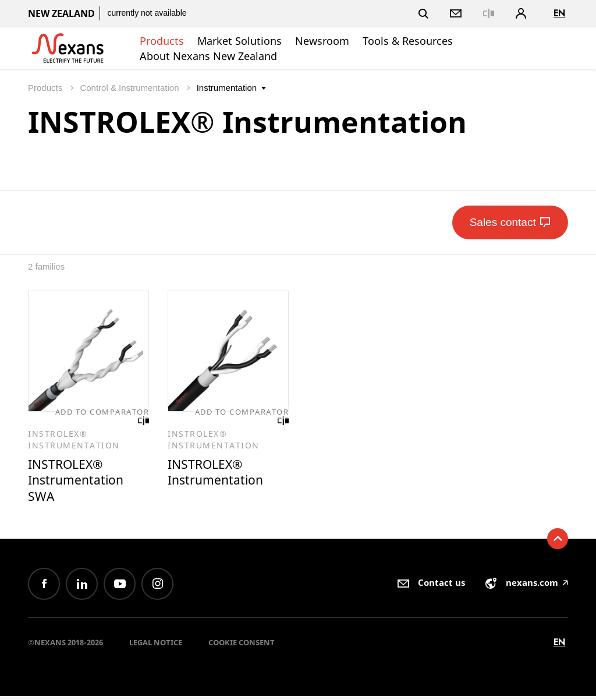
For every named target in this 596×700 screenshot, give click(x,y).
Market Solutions (240, 41)
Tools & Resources (408, 41)
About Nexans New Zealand (208, 56)
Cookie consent (242, 646)
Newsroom (322, 41)
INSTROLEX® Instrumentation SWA (79, 482)
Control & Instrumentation (130, 88)
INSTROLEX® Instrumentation (219, 474)
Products (162, 41)
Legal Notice (156, 646)
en (559, 13)
